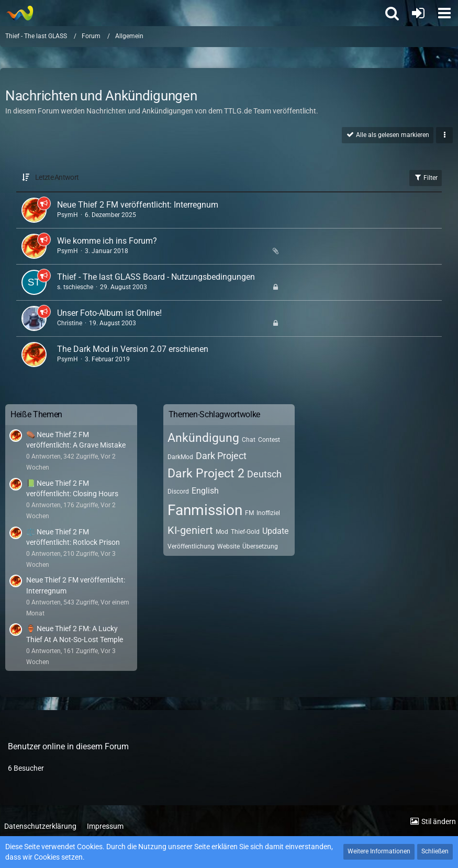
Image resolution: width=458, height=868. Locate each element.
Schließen (435, 851)
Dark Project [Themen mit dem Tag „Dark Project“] (221, 456)
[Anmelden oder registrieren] (418, 13)
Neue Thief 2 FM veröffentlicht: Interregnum (138, 205)
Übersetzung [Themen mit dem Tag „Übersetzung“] (260, 546)
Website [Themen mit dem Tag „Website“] (228, 546)
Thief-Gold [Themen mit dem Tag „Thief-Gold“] (245, 532)
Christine (70, 323)
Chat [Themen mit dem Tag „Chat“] (249, 440)
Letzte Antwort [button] (57, 177)
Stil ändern (439, 821)
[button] (444, 13)
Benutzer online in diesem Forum (68, 746)
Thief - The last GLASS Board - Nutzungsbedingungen (156, 277)
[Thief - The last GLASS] (20, 13)
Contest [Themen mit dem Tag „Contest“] (269, 440)
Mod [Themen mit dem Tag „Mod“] (222, 532)
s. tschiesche (75, 287)
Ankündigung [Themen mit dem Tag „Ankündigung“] (203, 438)
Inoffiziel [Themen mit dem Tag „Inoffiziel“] (268, 513)
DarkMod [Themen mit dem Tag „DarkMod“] (180, 457)
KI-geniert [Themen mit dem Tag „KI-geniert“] (190, 530)
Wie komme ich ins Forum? (107, 241)
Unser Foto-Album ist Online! (109, 313)
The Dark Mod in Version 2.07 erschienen (133, 349)
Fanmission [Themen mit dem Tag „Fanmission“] (205, 510)
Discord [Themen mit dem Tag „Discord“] (178, 492)
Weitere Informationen (379, 851)
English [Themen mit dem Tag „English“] (205, 491)
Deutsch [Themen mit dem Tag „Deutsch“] (264, 474)
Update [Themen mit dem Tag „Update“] (275, 531)
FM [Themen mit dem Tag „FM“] (249, 513)
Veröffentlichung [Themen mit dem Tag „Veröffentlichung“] (191, 546)
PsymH (68, 215)
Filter (426, 177)
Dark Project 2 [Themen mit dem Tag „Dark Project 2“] (206, 473)
